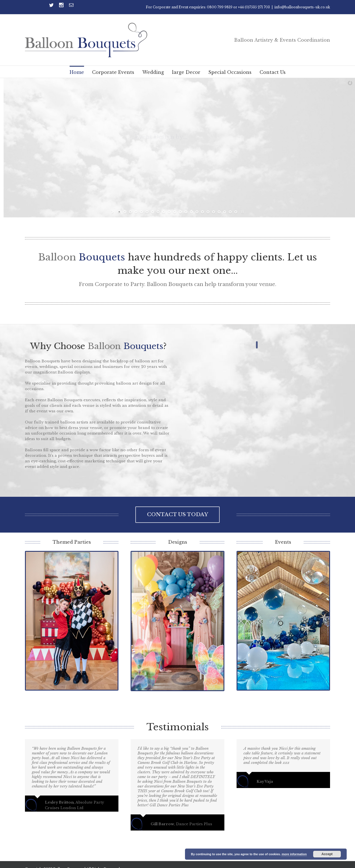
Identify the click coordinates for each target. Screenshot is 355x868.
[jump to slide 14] (191, 212)
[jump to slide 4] (136, 212)
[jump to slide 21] (230, 212)
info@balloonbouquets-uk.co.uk (302, 7)
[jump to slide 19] (219, 212)
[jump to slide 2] (125, 212)
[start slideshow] (113, 212)
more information (294, 854)
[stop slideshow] (242, 212)
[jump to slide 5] (141, 212)
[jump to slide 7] (153, 212)
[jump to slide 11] (175, 212)
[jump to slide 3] (130, 212)
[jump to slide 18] (214, 212)
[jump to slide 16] (202, 212)
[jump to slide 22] (236, 212)
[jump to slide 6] (147, 212)
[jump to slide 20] (225, 212)
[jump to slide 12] (180, 212)
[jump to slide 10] (169, 212)
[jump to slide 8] (158, 212)
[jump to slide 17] (208, 212)
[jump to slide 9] (164, 212)
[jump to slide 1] (119, 212)
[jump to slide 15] (197, 212)
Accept (327, 854)
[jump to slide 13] (186, 212)
